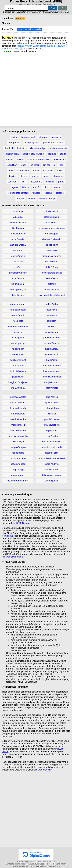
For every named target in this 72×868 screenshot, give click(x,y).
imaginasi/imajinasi (18, 382)
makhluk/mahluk (18, 419)
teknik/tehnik (52, 469)
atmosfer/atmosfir (18, 273)
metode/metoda (18, 430)
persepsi (60, 193)
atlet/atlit (18, 267)
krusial (10, 159)
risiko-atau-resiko (59, 148)
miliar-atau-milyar (38, 148)
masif (36, 187)
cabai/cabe (52, 222)
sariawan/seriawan (52, 442)
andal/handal (18, 239)
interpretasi (14, 143)
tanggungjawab (32, 143)
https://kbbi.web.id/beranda (29, 29)
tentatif (36, 171)
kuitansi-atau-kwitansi (33, 154)
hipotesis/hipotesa (18, 371)
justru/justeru (52, 349)
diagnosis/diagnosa (52, 256)
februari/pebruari (18, 304)
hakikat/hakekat (18, 360)
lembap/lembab (18, 408)
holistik (46, 187)
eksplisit (12, 176)
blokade (52, 154)
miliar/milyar (18, 442)
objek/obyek (52, 397)
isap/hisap (52, 315)
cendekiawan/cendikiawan (52, 228)
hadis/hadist (18, 349)
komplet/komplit (52, 382)
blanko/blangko (52, 217)
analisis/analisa (18, 245)
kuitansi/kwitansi (18, 403)
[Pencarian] (26, 8)
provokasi (56, 137)
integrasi (43, 137)
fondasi (36, 193)
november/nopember (18, 481)
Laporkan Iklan (45, 771)
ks (23, 182)
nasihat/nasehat (18, 458)
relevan (57, 187)
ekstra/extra (52, 278)
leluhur (26, 187)
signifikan (12, 165)
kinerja (20, 159)
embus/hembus (52, 289)
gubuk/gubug (18, 343)
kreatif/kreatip (52, 388)
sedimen (12, 182)
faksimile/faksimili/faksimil (52, 295)
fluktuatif (21, 148)
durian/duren (52, 262)
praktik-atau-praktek (53, 143)
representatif (59, 159)
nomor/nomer (18, 475)
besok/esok (18, 295)
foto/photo (18, 321)
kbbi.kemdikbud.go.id (13, 557)
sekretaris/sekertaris (52, 447)
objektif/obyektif (52, 403)
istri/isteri (52, 321)
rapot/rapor (52, 430)
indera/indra (52, 304)
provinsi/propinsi (52, 425)
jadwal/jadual (52, 332)
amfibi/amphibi (18, 234)
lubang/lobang (18, 414)
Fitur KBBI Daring (20, 523)
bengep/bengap (18, 289)
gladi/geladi (18, 338)
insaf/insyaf (52, 310)
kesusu (60, 171)
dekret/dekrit (52, 245)
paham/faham (52, 408)
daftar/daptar (52, 234)
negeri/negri (18, 469)
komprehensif (28, 137)
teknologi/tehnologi (52, 475)
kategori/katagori (52, 371)
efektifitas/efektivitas (52, 273)
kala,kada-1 (36, 182)
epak (24, 165)
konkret (36, 176)
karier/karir (52, 360)
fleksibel (9, 148)
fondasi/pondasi (18, 310)
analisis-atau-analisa (18, 171)
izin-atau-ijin (49, 165)
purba (61, 182)
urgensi (15, 187)
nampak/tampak (18, 447)
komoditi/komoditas (52, 377)
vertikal (32, 198)
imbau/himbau (18, 388)
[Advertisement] (36, 88)
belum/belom (18, 284)
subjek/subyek (52, 464)
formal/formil (18, 315)
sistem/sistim (52, 453)
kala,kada (48, 171)
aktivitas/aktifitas (18, 222)
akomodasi (58, 176)
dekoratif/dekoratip (52, 239)
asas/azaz (18, 262)
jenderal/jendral (52, 343)
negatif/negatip (18, 464)
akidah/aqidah (18, 228)
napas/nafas (18, 453)
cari (62, 165)
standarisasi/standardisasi (52, 458)
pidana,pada (12, 154)
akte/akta (18, 217)
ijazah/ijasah (18, 377)
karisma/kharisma (52, 366)
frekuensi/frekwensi (18, 326)
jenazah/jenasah (52, 338)
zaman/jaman (52, 481)
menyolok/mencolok (18, 436)
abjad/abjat (18, 211)
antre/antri (18, 250)
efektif (63, 154)
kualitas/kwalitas (18, 397)
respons (48, 193)
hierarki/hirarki (18, 366)
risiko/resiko (52, 436)
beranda (20, 19)
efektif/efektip (52, 267)
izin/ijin (52, 326)
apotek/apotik (18, 256)
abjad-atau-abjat (47, 198)
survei (46, 176)
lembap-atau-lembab (18, 193)
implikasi (50, 182)
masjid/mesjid (18, 425)
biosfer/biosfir (52, 211)
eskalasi (35, 165)
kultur (14, 137)
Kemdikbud (8, 536)
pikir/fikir (52, 414)
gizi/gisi (18, 332)
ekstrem (24, 176)
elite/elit (52, 284)
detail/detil (52, 250)
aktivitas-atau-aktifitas (38, 159)
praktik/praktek (52, 419)
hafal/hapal (18, 354)
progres (20, 198)
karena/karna (52, 354)
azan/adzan (18, 278)
